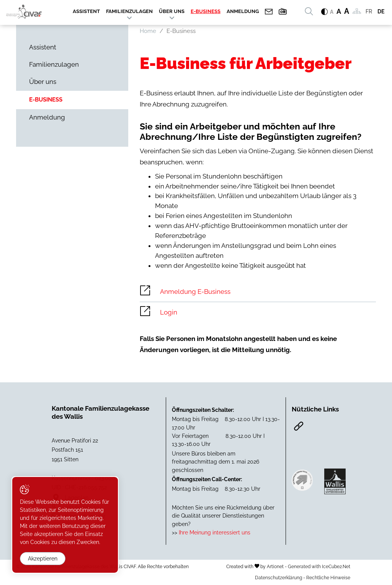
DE (381, 11)
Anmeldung (243, 11)
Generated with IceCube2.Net (319, 566)
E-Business (206, 11)
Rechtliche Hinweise (328, 578)
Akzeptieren (43, 559)
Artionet (275, 566)
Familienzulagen (129, 11)
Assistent (86, 11)
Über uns (172, 11)
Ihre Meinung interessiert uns (214, 532)
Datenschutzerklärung (278, 578)
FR (369, 11)
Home (148, 31)
